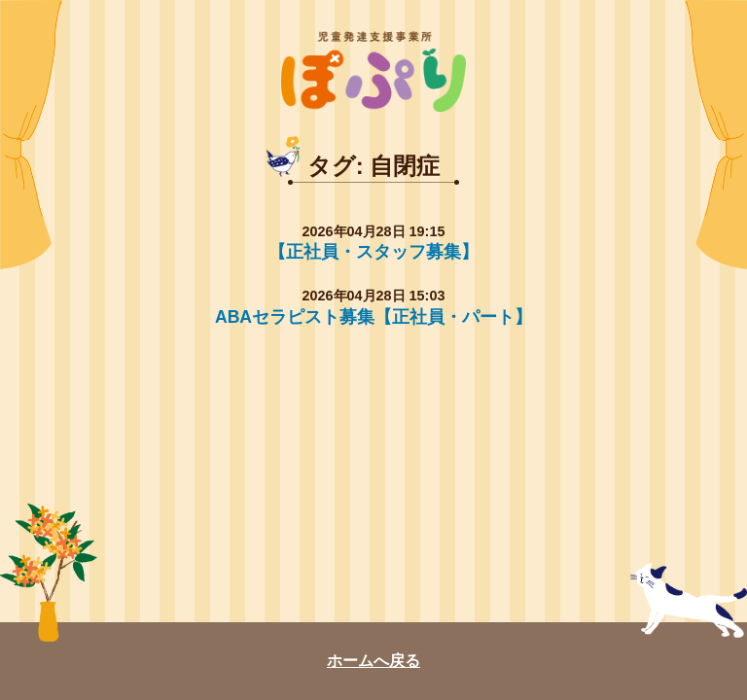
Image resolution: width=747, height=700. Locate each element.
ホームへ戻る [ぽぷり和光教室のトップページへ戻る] (373, 661)
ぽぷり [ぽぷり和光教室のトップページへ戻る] (373, 71)
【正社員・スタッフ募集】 (373, 252)
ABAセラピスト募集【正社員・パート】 (373, 317)
